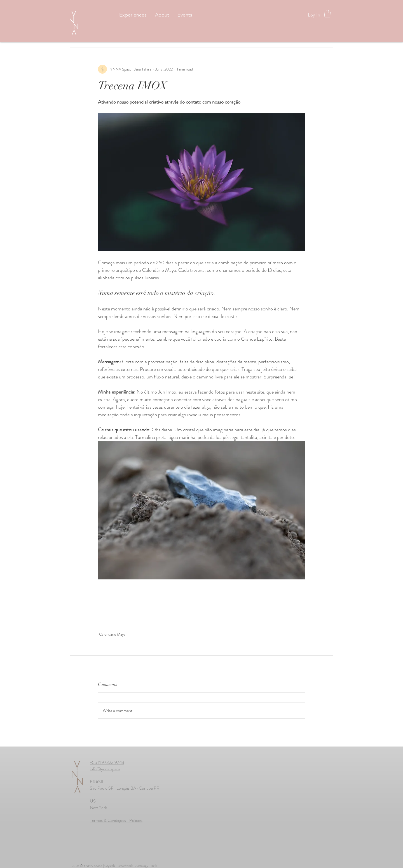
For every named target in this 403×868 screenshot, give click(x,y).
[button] (327, 14)
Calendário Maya (112, 634)
